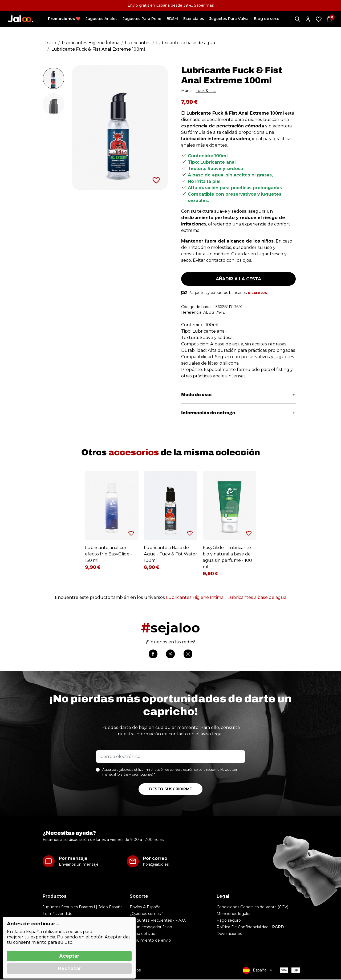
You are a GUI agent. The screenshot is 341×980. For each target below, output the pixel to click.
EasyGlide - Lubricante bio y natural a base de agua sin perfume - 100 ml (227, 557)
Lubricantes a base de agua (257, 597)
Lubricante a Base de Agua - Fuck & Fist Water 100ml (170, 554)
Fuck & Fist (206, 91)
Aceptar (69, 956)
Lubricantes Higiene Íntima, (195, 597)
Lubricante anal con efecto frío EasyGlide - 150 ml (109, 554)
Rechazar (69, 969)
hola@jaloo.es (156, 865)
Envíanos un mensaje (79, 865)
